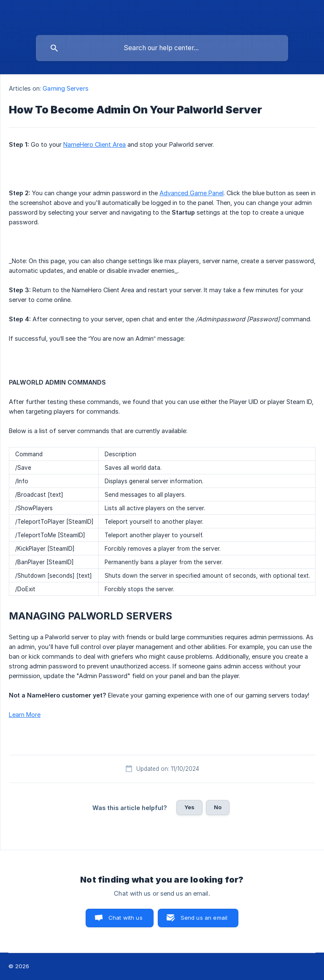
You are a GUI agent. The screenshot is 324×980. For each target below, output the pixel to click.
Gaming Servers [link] (65, 88)
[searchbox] (162, 48)
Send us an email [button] (204, 918)
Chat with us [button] (126, 918)
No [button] (218, 807)
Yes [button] (189, 807)
